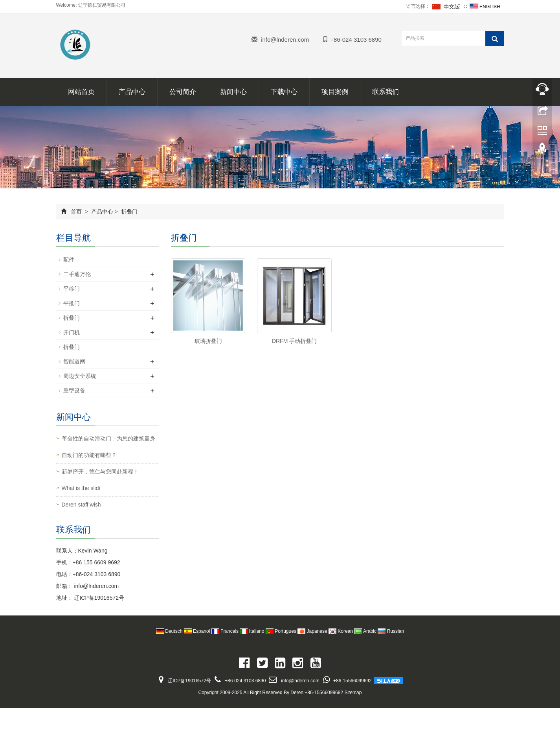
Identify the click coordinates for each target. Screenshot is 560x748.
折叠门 (129, 212)
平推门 (72, 303)
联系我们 (386, 92)
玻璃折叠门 (208, 341)
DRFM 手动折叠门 (294, 341)
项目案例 (335, 92)
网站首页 (81, 92)
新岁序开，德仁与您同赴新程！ (100, 472)
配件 (69, 260)
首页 (76, 212)
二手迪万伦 (77, 274)
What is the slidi (81, 488)
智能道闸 (74, 361)
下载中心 (284, 92)
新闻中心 (233, 92)
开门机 (72, 332)
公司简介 (183, 92)
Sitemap (353, 693)
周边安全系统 (80, 376)
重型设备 (74, 391)
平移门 (72, 289)
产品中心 (132, 92)
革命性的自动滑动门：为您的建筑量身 (108, 438)
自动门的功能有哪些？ (89, 455)
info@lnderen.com (285, 40)
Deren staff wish (81, 505)
